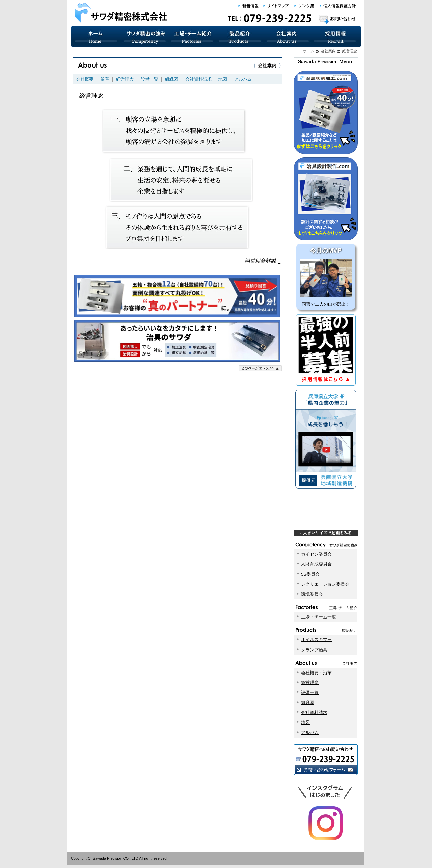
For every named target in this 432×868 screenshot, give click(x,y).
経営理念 (125, 79)
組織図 (172, 79)
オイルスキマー (316, 640)
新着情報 (249, 6)
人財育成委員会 (316, 564)
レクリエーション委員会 (325, 584)
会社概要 (85, 79)
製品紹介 (240, 36)
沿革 (105, 79)
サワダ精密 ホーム (96, 36)
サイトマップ (276, 6)
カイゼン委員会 (316, 554)
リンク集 (305, 6)
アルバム (243, 79)
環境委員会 (312, 594)
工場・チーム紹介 (192, 36)
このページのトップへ (260, 368)
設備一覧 (150, 79)
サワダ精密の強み (144, 36)
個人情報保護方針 (337, 6)
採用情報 (336, 36)
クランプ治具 (314, 650)
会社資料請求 (198, 79)
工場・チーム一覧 (319, 617)
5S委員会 (310, 574)
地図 (223, 79)
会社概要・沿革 (316, 673)
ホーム (309, 51)
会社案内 (288, 36)
